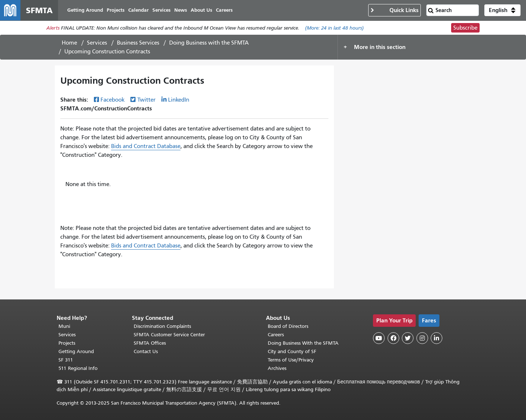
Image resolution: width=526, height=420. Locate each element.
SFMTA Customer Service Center (169, 335)
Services (97, 43)
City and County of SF (292, 351)
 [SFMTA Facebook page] (393, 338)
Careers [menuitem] (224, 10)
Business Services (138, 43)
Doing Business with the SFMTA (209, 43)
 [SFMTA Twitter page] (408, 338)
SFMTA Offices (150, 343)
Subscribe (465, 28)
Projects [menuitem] (116, 10)
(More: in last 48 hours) (334, 28)
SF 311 (66, 360)
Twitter (146, 100)
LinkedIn (179, 100)
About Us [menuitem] (201, 10)
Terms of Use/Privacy (291, 360)
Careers (276, 335)
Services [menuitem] (161, 10)
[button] (502, 10)
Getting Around (76, 351)
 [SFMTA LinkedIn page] (437, 338)
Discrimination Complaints (162, 326)
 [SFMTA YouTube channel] (379, 338)
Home (69, 43)
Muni (64, 326)
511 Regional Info (78, 368)
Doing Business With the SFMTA (303, 343)
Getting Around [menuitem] (85, 10)
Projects (67, 343)
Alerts (53, 28)
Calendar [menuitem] (138, 10)
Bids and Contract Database (146, 146)
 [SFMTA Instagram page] (422, 338)
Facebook (113, 100)
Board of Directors (288, 326)
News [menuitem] (181, 10)
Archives (277, 368)
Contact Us (146, 351)
